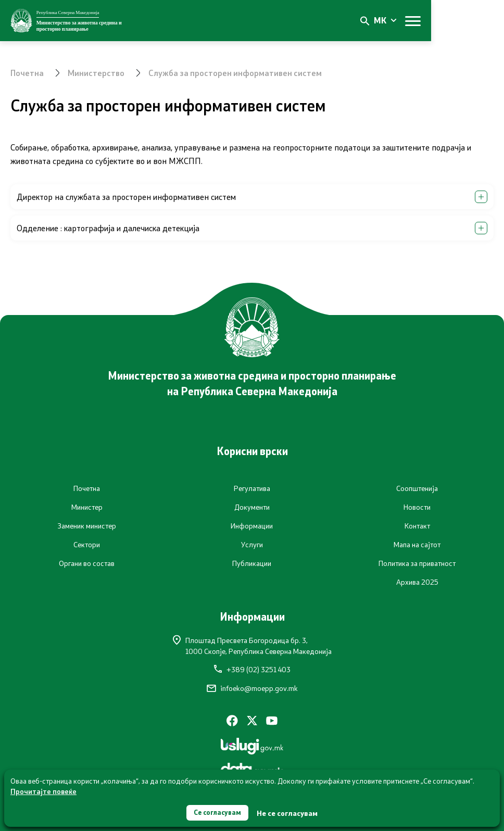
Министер (87, 507)
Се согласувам (218, 812)
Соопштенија (417, 488)
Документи (252, 507)
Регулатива (252, 488)
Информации (252, 526)
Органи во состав (87, 563)
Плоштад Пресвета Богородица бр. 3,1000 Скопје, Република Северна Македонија (252, 645)
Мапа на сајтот (417, 545)
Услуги (252, 545)
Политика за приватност (417, 563)
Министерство (97, 73)
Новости (417, 507)
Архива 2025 (417, 582)
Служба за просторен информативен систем (237, 73)
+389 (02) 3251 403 (252, 670)
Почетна (27, 73)
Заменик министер (87, 526)
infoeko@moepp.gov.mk (252, 688)
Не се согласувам (289, 813)
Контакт (417, 526)
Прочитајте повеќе (43, 790)
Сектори (87, 545)
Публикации (252, 563)
